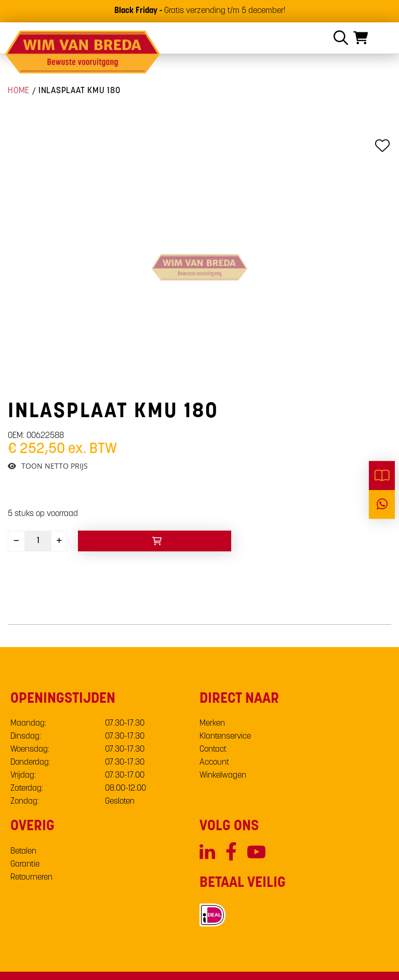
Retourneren (31, 878)
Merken (212, 724)
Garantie (25, 865)
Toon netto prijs (55, 466)
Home (19, 91)
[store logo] (83, 52)
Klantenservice (225, 737)
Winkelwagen (223, 776)
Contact (213, 750)
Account (214, 763)
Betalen (23, 852)
